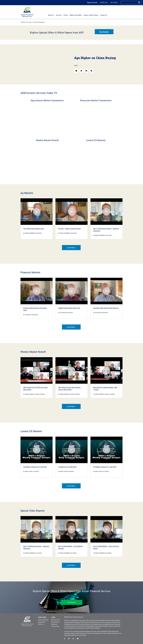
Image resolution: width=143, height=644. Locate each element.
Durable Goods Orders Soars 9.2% (69, 308)
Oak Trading (114, 3)
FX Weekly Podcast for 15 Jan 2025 (105, 467)
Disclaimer (54, 624)
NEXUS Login (104, 3)
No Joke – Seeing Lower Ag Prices (69, 229)
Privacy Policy (55, 622)
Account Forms (56, 620)
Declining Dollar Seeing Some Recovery (106, 308)
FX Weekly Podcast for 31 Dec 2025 (35, 467)
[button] (76, 71)
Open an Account (92, 3)
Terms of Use (55, 626)
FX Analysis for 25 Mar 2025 (67, 467)
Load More (71, 248)
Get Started (104, 32)
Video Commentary (39, 22)
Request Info (42, 622)
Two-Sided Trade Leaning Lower (34, 229)
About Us (41, 624)
